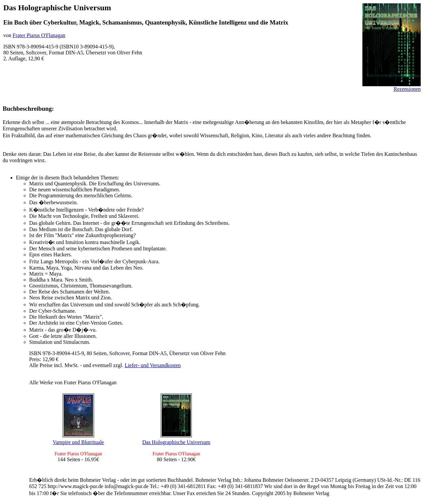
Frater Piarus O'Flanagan (39, 35)
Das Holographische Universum (176, 442)
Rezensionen (407, 89)
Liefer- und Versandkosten (153, 365)
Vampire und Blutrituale (78, 442)
